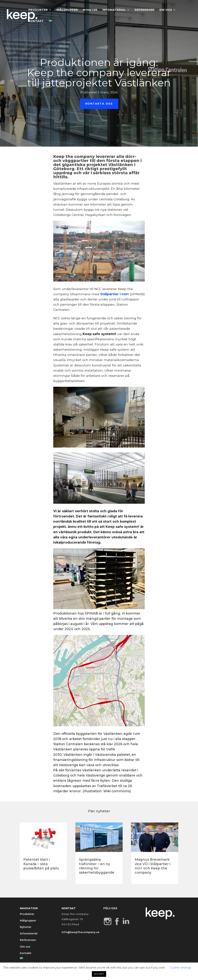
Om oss (166, 10)
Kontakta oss (99, 104)
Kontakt (36, 21)
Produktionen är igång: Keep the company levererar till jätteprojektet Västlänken (99, 73)
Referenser (145, 10)
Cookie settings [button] (180, 967)
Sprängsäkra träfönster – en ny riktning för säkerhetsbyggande (97, 866)
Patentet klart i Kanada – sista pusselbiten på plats (41, 864)
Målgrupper (67, 10)
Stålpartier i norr (115, 294)
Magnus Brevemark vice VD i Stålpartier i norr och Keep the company (153, 866)
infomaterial (114, 10)
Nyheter (90, 10)
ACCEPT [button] (99, 974)
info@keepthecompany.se (81, 932)
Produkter (38, 10)
